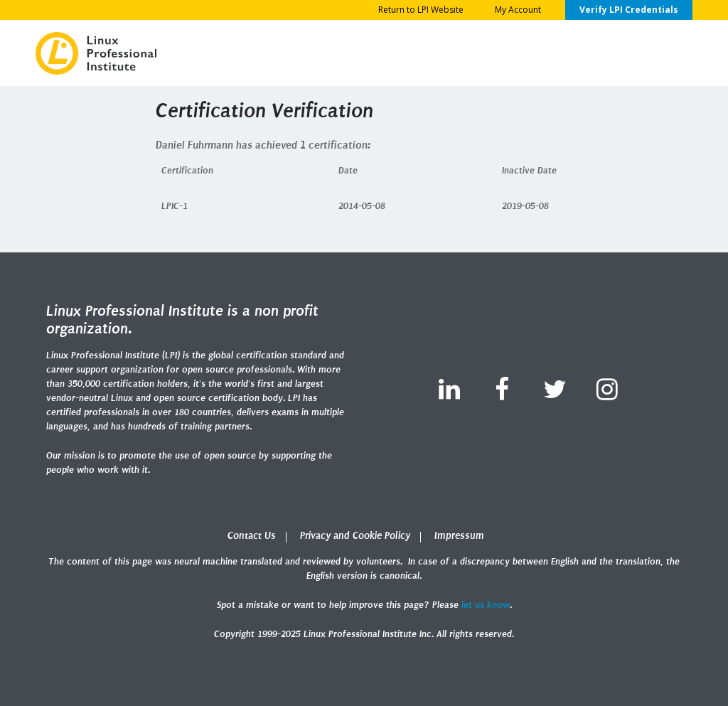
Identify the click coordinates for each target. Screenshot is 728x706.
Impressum (459, 536)
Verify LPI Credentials (629, 10)
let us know (486, 605)
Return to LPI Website (421, 10)
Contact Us (252, 536)
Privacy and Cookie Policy (355, 536)
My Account (518, 10)
